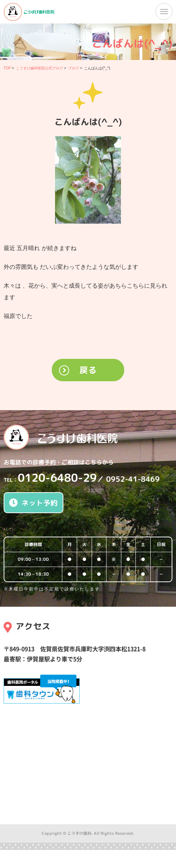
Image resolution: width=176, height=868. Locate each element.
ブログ (74, 68)
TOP (7, 68)
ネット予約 (33, 503)
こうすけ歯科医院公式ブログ (39, 68)
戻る (88, 370)
